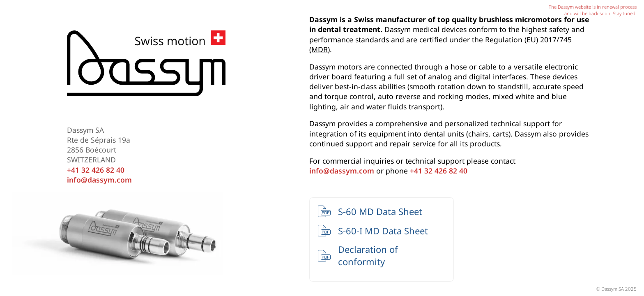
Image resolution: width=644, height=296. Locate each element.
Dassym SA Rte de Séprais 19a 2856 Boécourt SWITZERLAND (99, 145)
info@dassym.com (99, 180)
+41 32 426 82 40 (96, 170)
